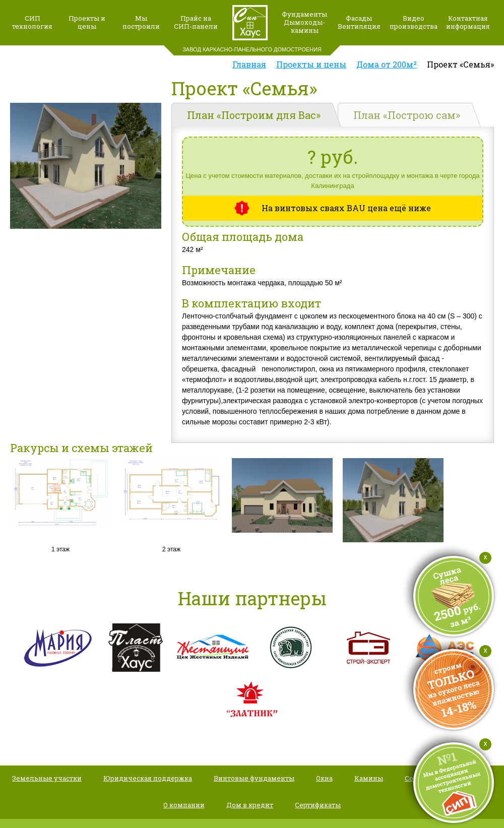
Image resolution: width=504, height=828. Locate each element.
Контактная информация (468, 22)
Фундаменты (304, 14)
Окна (324, 778)
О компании (184, 805)
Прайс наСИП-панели (196, 22)
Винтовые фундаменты (254, 778)
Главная (249, 64)
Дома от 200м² (387, 64)
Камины (369, 778)
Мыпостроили (141, 22)
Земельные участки (47, 778)
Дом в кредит (250, 805)
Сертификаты (318, 805)
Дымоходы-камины (304, 26)
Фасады (359, 18)
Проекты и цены (87, 22)
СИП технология (32, 22)
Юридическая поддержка (148, 778)
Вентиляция (359, 26)
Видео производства (414, 22)
